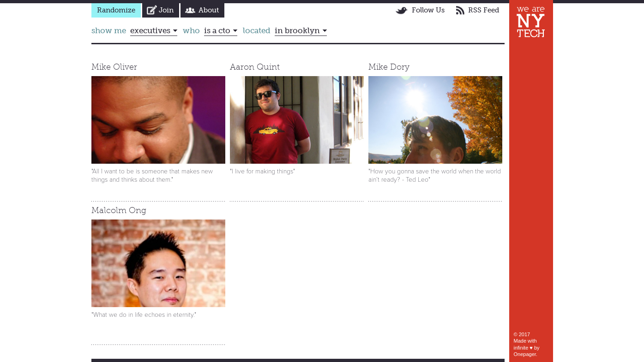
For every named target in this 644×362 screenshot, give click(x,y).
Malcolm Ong (119, 210)
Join (166, 10)
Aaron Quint (255, 67)
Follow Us (428, 10)
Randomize (116, 10)
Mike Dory (389, 67)
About (209, 10)
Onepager (525, 354)
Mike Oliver (114, 67)
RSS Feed (484, 10)
